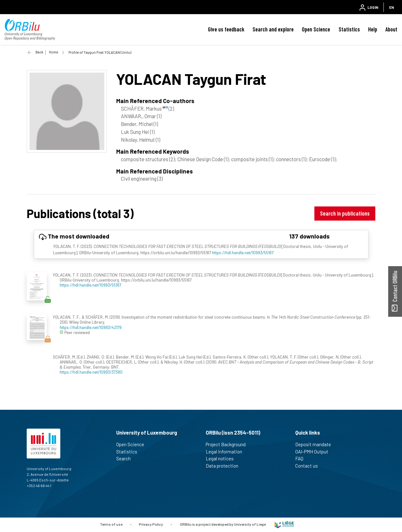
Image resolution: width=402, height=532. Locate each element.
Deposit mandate (316, 444)
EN (391, 7)
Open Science (316, 29)
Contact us (309, 466)
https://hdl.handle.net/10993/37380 (91, 372)
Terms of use (111, 524)
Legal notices (222, 458)
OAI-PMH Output (314, 452)
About (391, 29)
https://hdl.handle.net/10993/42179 (91, 327)
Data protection (225, 466)
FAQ (302, 458)
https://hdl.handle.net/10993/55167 (243, 252)
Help (373, 29)
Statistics (349, 29)
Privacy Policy (151, 524)
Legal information (227, 452)
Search (126, 458)
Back (39, 52)
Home (54, 52)
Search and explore (273, 29)
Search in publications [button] (345, 213)
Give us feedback (226, 29)
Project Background (228, 444)
